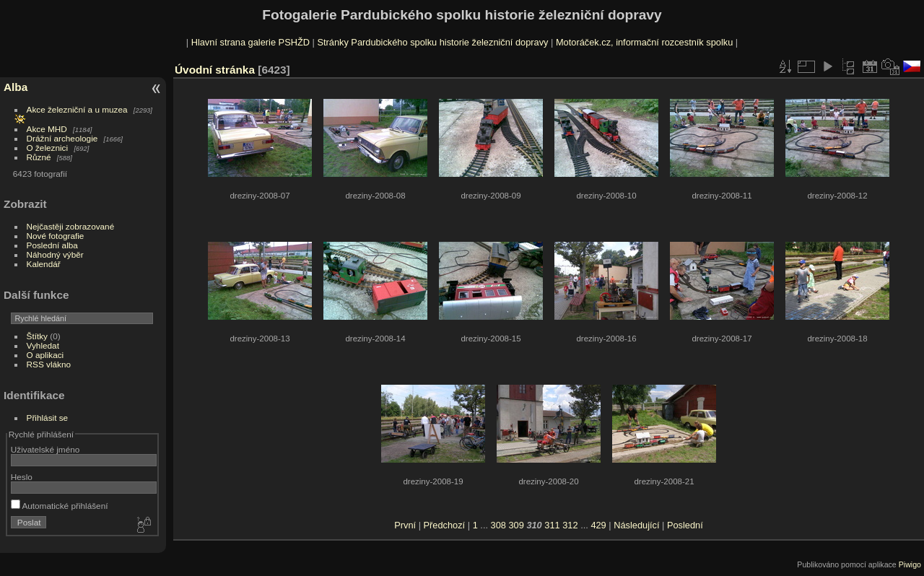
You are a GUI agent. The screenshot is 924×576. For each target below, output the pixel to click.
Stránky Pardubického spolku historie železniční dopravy (432, 42)
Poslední (685, 525)
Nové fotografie (56, 236)
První (405, 525)
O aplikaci (45, 355)
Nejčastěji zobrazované (71, 226)
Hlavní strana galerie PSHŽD (250, 42)
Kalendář (44, 264)
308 (498, 525)
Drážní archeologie (62, 138)
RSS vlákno (49, 364)
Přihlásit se (48, 418)
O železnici (48, 148)
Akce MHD (47, 129)
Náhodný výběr (55, 254)
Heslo (22, 477)
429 (598, 525)
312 (570, 525)
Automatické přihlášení (60, 506)
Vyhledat (43, 345)
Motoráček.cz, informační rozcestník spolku (644, 42)
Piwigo (910, 564)
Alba (16, 87)
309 (516, 525)
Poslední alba (52, 245)
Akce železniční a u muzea (77, 109)
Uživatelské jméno (45, 449)
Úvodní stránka (215, 70)
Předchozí (445, 525)
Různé (39, 157)
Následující (636, 525)
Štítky (37, 336)
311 (552, 525)
